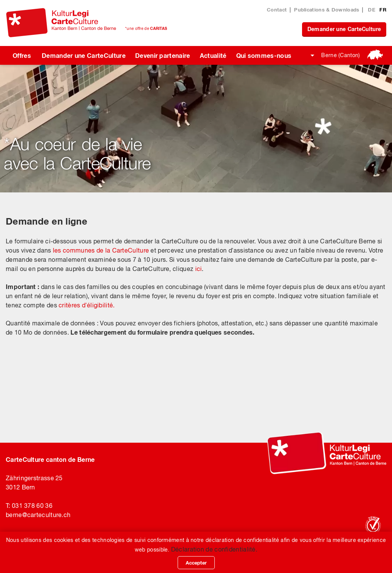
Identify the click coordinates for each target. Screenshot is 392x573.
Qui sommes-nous (264, 55)
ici (199, 269)
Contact (277, 10)
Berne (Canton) (341, 55)
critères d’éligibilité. (87, 305)
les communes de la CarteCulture (101, 250)
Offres (22, 55)
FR (383, 10)
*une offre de (146, 28)
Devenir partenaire (163, 55)
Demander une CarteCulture (344, 29)
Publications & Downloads (327, 10)
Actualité (213, 55)
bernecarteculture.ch (38, 515)
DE (372, 10)
